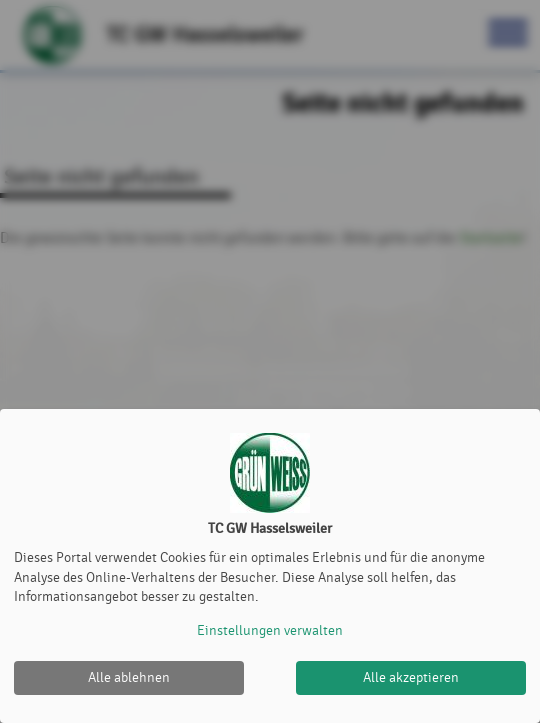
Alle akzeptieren (411, 677)
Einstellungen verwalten (270, 630)
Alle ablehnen (129, 677)
